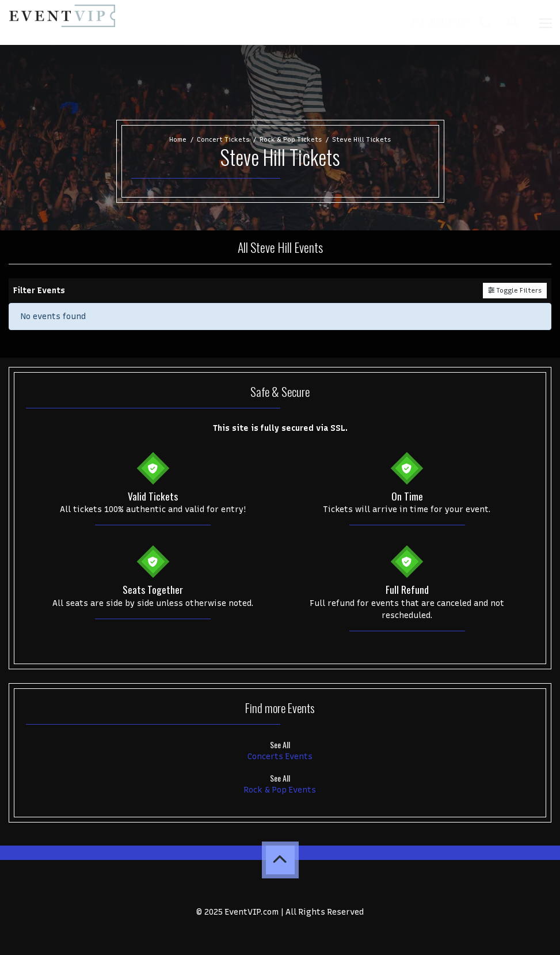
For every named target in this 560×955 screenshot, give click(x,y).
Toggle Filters (515, 290)
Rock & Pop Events (280, 790)
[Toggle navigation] (545, 22)
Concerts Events (280, 757)
